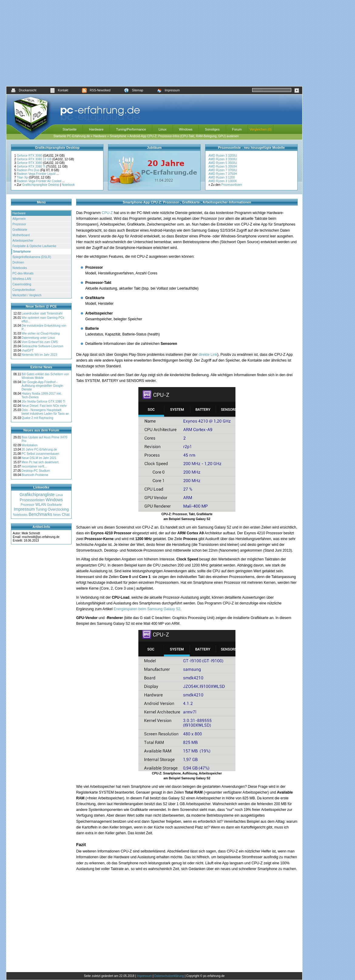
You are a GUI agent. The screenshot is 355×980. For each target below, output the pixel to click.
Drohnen (18, 262)
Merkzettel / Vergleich (27, 295)
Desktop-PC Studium (36, 471)
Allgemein (19, 219)
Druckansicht (24, 90)
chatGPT (27, 350)
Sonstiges (212, 129)
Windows (186, 129)
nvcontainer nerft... (34, 466)
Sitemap (134, 90)
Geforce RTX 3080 (30, 163)
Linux (162, 129)
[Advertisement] (154, 43)
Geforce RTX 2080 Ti (31, 167)
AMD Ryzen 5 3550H (223, 167)
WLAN (41, 505)
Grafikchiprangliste (37, 495)
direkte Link (208, 355)
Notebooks (20, 268)
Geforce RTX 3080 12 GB (34, 159)
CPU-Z (107, 213)
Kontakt (59, 90)
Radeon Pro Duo (28, 170)
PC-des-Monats (23, 273)
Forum (237, 129)
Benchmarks (40, 514)
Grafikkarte (20, 230)
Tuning (41, 509)
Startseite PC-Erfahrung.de (72, 136)
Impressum (168, 90)
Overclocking (58, 509)
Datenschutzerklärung (169, 976)
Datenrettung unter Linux (38, 338)
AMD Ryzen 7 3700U (223, 170)
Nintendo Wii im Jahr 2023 (39, 355)
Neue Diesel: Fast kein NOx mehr (44, 406)
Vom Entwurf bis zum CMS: (40, 342)
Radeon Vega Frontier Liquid (36, 174)
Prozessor (19, 224)
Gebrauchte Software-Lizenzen (42, 346)
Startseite (69, 129)
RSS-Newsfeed (96, 90)
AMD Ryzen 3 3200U (223, 156)
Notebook (68, 185)
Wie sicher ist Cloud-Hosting (41, 333)
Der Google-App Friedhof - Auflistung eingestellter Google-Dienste (43, 386)
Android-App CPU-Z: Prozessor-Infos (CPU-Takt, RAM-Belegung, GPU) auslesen (184, 136)
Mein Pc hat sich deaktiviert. (41, 462)
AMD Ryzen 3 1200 (222, 177)
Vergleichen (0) (260, 129)
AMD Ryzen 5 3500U (223, 163)
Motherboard (21, 235)
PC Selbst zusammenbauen (40, 454)
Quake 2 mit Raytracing (37, 418)
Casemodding (22, 284)
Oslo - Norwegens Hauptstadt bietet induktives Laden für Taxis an (45, 412)
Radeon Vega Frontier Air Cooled (39, 181)
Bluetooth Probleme (35, 475)
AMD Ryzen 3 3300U (223, 159)
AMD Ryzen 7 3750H (223, 174)
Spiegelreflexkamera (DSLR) (32, 257)
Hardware (96, 129)
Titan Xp (23, 177)
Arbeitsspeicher (23, 241)
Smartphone (118, 136)
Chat (66, 515)
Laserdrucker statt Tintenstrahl (42, 313)
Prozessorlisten (232, 185)
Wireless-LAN (22, 279)
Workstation (30, 445)
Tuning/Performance (131, 129)
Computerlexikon (24, 290)
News (57, 515)
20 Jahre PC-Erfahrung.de (39, 449)
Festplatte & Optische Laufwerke (34, 246)
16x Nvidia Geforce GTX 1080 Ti (43, 402)
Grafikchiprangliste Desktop (41, 185)
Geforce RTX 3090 (30, 156)
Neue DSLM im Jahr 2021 (39, 458)
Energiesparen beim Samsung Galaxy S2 (147, 609)
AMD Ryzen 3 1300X (223, 181)
